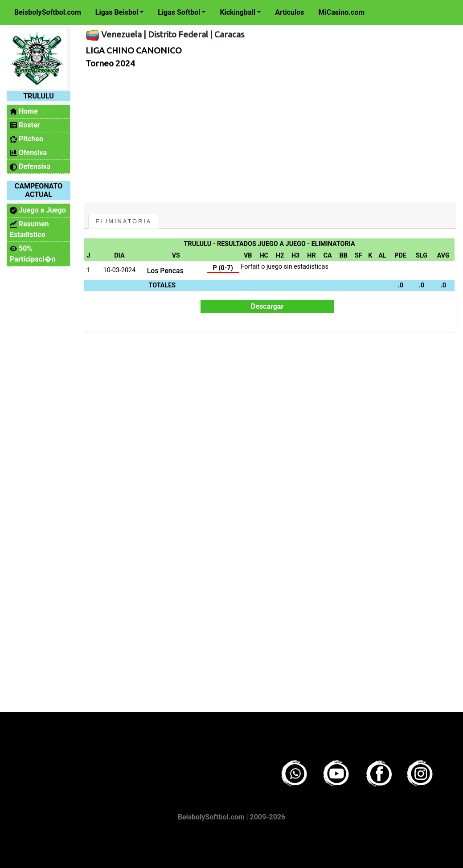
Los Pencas (165, 271)
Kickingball (238, 12)
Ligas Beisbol (117, 12)
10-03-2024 (120, 270)
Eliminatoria (124, 221)
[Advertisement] (267, 135)
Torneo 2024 (110, 63)
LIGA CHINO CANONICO (134, 50)
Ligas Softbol (179, 12)
